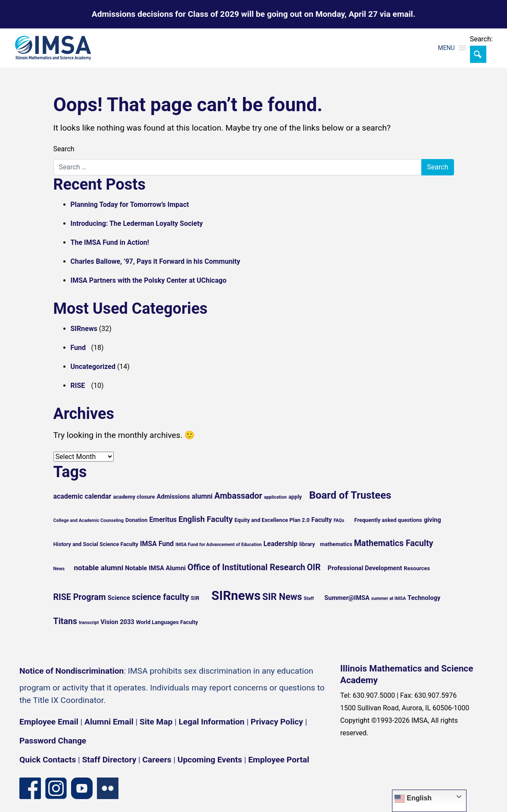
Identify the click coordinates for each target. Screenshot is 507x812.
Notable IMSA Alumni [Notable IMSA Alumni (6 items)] (155, 568)
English (413, 799)
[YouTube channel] (82, 788)
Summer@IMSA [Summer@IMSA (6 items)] (347, 598)
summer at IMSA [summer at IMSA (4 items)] (389, 598)
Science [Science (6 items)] (119, 598)
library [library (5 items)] (307, 544)
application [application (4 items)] (275, 497)
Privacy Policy (277, 722)
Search (64, 149)
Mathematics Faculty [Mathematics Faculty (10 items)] (394, 543)
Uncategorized (93, 367)
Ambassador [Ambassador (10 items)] (238, 496)
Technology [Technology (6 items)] (424, 598)
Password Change (53, 741)
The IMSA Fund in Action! (110, 242)
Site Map (156, 722)
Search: (481, 39)
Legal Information (212, 722)
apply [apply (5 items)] (295, 497)
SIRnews (84, 329)
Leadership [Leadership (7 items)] (280, 544)
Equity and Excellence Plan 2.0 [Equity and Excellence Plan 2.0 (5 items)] (272, 520)
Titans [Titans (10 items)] (65, 621)
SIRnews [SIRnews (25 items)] (236, 596)
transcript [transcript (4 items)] (89, 623)
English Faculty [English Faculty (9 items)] (205, 519)
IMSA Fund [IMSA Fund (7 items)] (157, 544)
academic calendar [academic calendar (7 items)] (82, 496)
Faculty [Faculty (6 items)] (322, 520)
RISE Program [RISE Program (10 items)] (80, 597)
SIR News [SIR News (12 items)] (282, 597)
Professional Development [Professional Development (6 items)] (365, 568)
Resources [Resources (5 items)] (417, 568)
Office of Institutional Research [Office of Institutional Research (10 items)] (246, 567)
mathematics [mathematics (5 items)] (336, 544)
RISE (78, 386)
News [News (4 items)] (59, 569)
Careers (157, 760)
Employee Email (49, 722)
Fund (78, 348)
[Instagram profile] (56, 788)
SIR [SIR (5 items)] (195, 598)
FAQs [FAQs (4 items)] (339, 520)
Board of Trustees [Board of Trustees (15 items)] (350, 495)
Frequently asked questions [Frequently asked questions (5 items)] (388, 520)
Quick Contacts (48, 760)
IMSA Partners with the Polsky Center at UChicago (149, 280)
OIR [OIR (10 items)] (314, 567)
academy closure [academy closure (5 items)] (134, 497)
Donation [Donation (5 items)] (137, 520)
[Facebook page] (30, 788)
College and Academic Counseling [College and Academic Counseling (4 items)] (89, 520)
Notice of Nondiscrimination (72, 671)
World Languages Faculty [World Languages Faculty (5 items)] (167, 622)
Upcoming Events (210, 760)
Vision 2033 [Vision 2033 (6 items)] (117, 622)
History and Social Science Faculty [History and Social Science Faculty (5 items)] (96, 544)
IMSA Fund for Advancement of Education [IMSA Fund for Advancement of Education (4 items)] (218, 545)
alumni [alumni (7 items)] (202, 496)
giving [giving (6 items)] (432, 520)
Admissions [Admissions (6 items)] (173, 497)
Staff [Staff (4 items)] (309, 598)
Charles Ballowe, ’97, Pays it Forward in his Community (156, 261)
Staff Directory (109, 760)
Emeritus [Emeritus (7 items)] (163, 520)
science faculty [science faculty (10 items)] (160, 597)
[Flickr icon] (108, 788)
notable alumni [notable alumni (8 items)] (98, 568)
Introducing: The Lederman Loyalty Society (137, 223)
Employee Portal (278, 760)
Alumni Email (109, 722)
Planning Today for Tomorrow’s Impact (130, 205)
